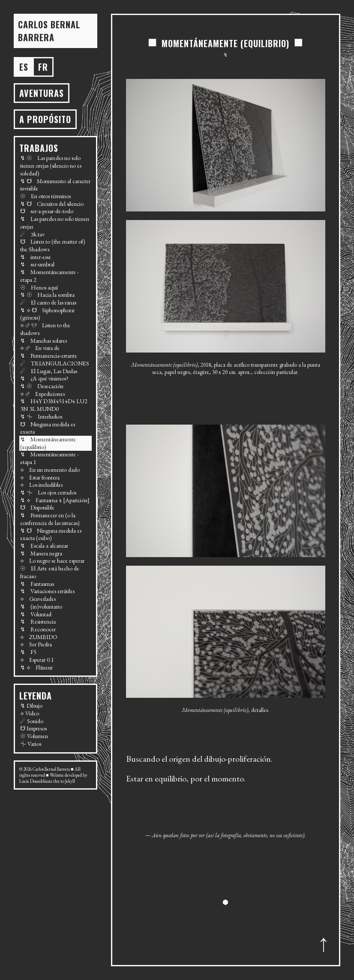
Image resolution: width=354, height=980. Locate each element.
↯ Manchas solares (43, 341)
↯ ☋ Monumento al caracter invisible (55, 185)
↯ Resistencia (38, 621)
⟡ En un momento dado (50, 470)
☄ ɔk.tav (32, 234)
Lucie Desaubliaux (36, 781)
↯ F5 (28, 652)
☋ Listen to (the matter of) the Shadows (53, 245)
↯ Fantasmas (37, 584)
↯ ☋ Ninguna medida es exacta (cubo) (51, 534)
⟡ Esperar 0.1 (37, 660)
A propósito (45, 119)
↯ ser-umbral (37, 264)
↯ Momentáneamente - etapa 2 (49, 276)
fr (43, 67)
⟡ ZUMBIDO (39, 637)
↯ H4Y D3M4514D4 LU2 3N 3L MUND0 (54, 405)
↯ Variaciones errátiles (47, 591)
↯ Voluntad (36, 614)
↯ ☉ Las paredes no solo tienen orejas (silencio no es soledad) (51, 165)
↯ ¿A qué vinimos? (44, 378)
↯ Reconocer (38, 629)
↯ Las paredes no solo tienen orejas (55, 223)
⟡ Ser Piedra (36, 644)
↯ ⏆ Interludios (41, 416)
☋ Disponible (37, 507)
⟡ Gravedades (38, 599)
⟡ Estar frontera (40, 477)
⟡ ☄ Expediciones (42, 394)
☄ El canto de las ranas (48, 302)
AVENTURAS (42, 93)
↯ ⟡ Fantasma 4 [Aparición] (55, 500)
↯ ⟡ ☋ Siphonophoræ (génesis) (47, 314)
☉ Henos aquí (39, 287)
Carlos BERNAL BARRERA (49, 31)
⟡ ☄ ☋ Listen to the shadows (45, 329)
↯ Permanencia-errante (49, 356)
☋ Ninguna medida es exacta (48, 428)
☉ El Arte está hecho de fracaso (50, 572)
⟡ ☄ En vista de (40, 348)
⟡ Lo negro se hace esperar (52, 561)
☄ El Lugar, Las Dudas (49, 371)
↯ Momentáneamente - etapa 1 (49, 458)
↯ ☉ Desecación (42, 386)
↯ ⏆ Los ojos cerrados (48, 492)
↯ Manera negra (41, 553)
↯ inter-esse (36, 257)
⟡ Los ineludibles (41, 485)
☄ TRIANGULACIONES (55, 363)
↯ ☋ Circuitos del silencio (52, 204)
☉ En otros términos (45, 196)
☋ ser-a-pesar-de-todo (47, 211)
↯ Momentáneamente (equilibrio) (48, 443)
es (24, 67)
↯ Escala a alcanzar (44, 546)
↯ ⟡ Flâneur (36, 667)
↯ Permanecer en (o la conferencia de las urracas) (50, 519)
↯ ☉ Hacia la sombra (47, 295)
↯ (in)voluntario (41, 606)
